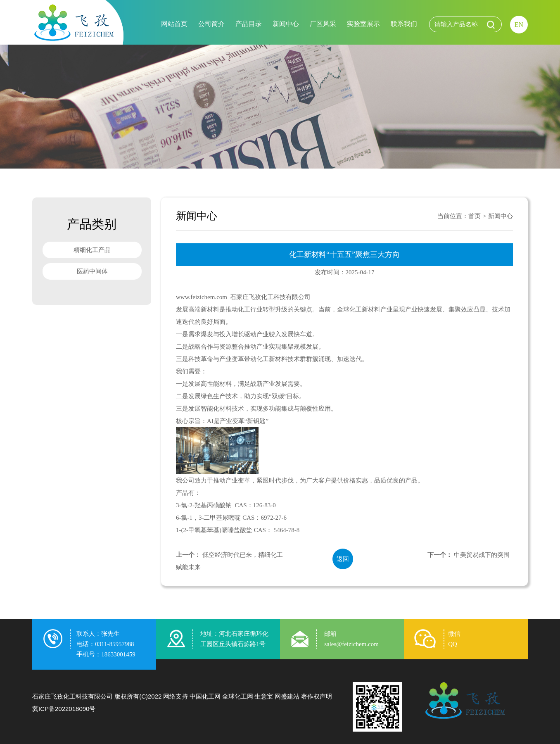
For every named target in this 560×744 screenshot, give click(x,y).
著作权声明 (317, 696)
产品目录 (249, 24)
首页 (475, 216)
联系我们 (404, 24)
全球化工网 (238, 696)
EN (519, 25)
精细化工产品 (92, 250)
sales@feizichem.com (351, 644)
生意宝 (264, 696)
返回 (343, 559)
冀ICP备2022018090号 (64, 709)
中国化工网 (205, 696)
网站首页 (174, 24)
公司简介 (211, 24)
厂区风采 (323, 24)
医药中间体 (92, 271)
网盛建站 (287, 696)
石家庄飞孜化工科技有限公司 (72, 696)
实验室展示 (363, 24)
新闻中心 (286, 24)
